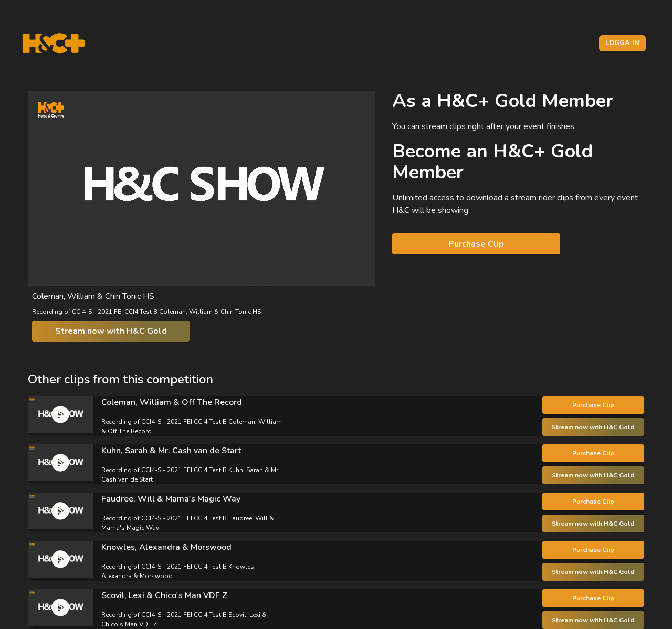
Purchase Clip (476, 244)
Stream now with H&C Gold (111, 331)
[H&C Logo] (53, 43)
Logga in (622, 43)
